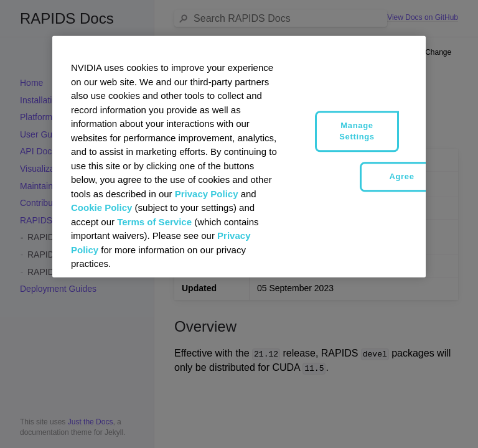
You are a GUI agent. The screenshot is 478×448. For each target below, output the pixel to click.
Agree (401, 176)
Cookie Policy (101, 208)
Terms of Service (154, 221)
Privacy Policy (207, 193)
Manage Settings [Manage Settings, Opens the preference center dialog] (357, 131)
